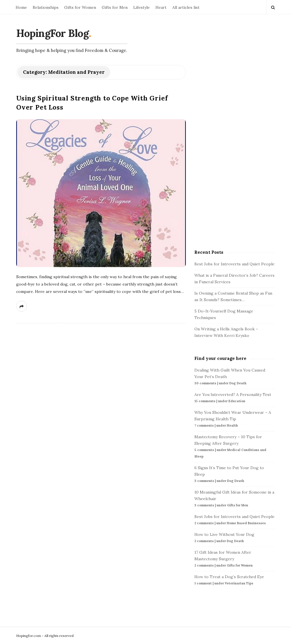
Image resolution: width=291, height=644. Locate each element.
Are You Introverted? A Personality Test (233, 395)
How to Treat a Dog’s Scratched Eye (229, 577)
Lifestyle (142, 7)
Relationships (46, 7)
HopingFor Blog (52, 33)
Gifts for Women (80, 7)
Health (232, 425)
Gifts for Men (115, 7)
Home (21, 7)
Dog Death (238, 383)
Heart (161, 7)
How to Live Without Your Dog (224, 534)
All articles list (186, 7)
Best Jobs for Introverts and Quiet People (234, 264)
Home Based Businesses (246, 523)
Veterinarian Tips (239, 583)
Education (237, 401)
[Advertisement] (237, 150)
